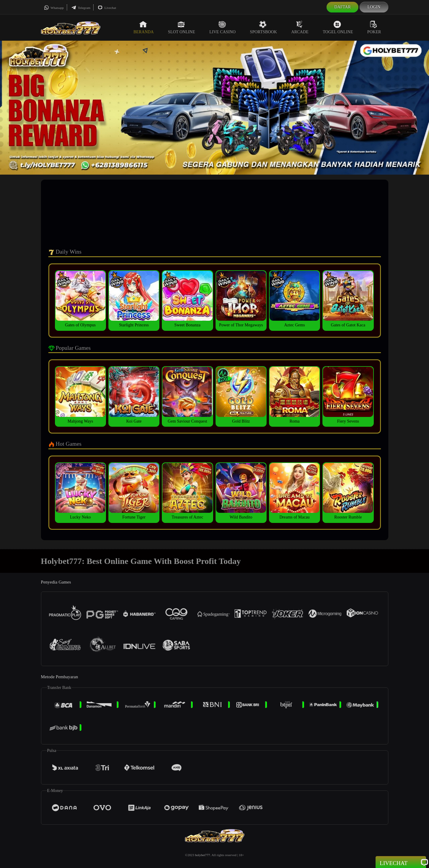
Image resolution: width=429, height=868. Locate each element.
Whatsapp (54, 8)
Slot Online (182, 27)
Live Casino (223, 27)
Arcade (300, 27)
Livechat (107, 8)
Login (374, 7)
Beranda (143, 27)
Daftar (343, 7)
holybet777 (203, 855)
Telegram (81, 8)
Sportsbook (263, 27)
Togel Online (338, 27)
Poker (374, 27)
